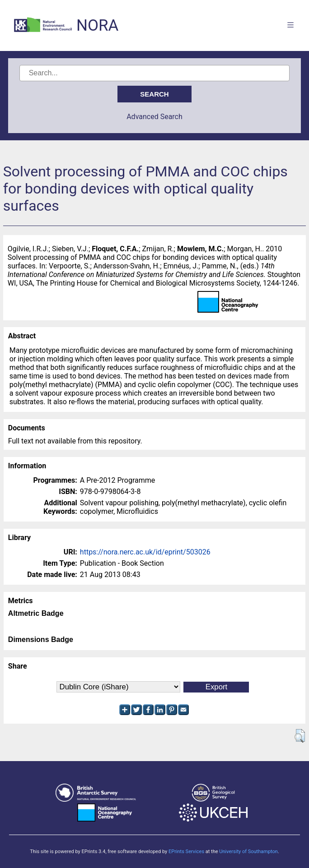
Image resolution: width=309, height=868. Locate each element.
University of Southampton (248, 852)
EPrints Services (186, 852)
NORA (97, 25)
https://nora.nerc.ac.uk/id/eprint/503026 (145, 552)
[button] (300, 736)
